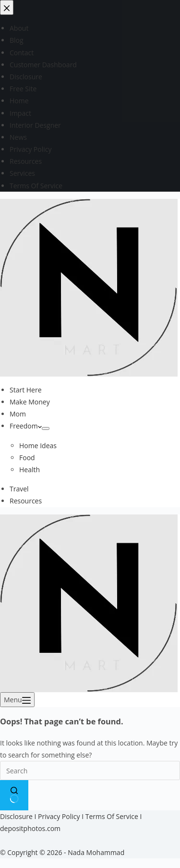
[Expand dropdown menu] (46, 428)
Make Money (30, 402)
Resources (26, 501)
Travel (19, 489)
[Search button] (14, 795)
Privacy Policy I (62, 816)
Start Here (26, 390)
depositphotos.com (30, 828)
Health (30, 470)
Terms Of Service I (114, 816)
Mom (18, 414)
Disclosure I (19, 816)
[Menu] (17, 700)
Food (27, 458)
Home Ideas (38, 446)
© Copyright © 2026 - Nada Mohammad (62, 852)
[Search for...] (90, 770)
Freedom (26, 426)
